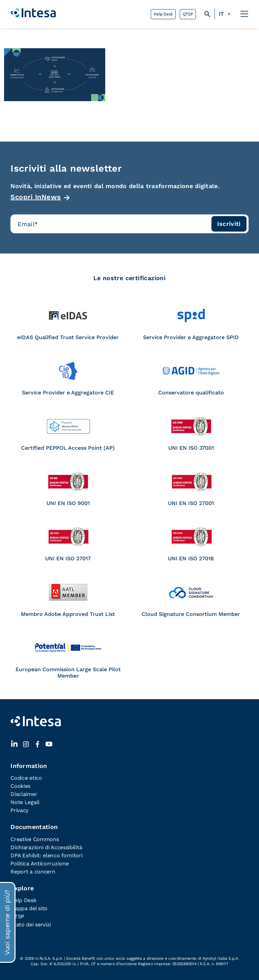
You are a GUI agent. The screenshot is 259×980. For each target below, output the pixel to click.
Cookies (20, 786)
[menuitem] (225, 14)
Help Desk (163, 14)
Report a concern (33, 872)
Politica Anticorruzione (39, 864)
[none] (225, 14)
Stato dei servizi (31, 925)
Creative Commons (35, 839)
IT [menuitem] (221, 14)
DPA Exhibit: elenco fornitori (46, 855)
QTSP (188, 14)
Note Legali (25, 802)
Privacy (19, 810)
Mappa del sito (29, 908)
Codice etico (26, 778)
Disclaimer (24, 794)
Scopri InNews (36, 197)
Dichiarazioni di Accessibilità (46, 847)
